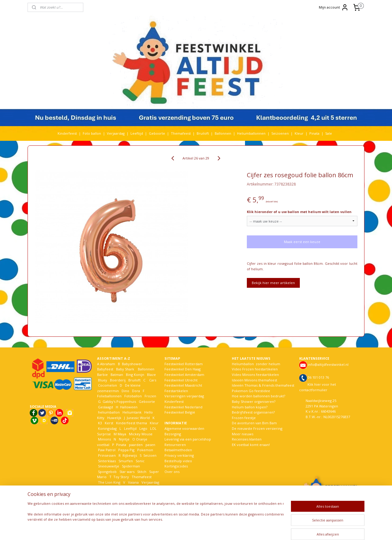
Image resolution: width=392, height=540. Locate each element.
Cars (153, 380)
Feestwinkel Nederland (183, 407)
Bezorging (173, 434)
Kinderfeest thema (132, 423)
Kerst (109, 423)
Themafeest (181, 133)
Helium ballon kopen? (250, 407)
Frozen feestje (244, 418)
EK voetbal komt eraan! (251, 445)
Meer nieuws (243, 434)
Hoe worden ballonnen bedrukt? (258, 396)
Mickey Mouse (141, 434)
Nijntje (124, 439)
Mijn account (334, 7)
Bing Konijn (135, 375)
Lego (142, 428)
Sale (329, 133)
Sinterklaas (107, 461)
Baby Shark (125, 369)
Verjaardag (116, 133)
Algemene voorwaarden (184, 428)
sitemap (181, 529)
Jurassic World (138, 418)
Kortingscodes (176, 466)
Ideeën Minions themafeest (254, 380)
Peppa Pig (126, 450)
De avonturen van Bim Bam (254, 423)
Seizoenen (280, 133)
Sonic (140, 461)
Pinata (314, 133)
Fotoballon (133, 396)
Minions (104, 439)
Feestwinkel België (180, 412)
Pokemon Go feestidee (251, 391)
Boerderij (118, 380)
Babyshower (132, 364)
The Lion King (109, 482)
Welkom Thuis (131, 487)
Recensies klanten (247, 439)
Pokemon (145, 450)
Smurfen (126, 461)
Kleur (299, 133)
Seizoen (150, 455)
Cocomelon (107, 385)
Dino (125, 391)
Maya (122, 434)
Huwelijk (114, 418)
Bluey (103, 380)
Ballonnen (223, 133)
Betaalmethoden (178, 450)
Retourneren (175, 445)
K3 (100, 423)
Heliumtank (132, 412)
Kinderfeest (67, 133)
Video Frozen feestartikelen (255, 369)
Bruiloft (203, 133)
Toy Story (121, 477)
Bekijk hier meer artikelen (273, 283)
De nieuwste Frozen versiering (257, 428)
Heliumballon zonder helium (256, 364)
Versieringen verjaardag (184, 396)
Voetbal (104, 487)
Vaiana (133, 482)
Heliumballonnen (251, 133)
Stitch (142, 472)
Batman (117, 375)
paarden (136, 445)
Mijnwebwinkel (271, 529)
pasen (150, 445)
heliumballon (109, 412)
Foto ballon (92, 133)
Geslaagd (106, 407)
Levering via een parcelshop (188, 439)
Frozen (150, 396)
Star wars (127, 472)
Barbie (102, 375)
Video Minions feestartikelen (255, 375)
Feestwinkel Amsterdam (184, 375)
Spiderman (131, 466)
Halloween (129, 407)
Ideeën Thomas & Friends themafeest (263, 385)
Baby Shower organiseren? (254, 401)
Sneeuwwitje (109, 466)
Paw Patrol (106, 450)
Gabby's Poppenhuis (119, 401)
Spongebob (107, 472)
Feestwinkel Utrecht (181, 380)
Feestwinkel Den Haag (183, 369)
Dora (136, 391)
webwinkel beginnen (217, 529)
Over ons (172, 472)
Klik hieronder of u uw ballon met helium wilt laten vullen (299, 212)
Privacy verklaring (179, 455)
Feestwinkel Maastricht (183, 385)
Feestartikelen (176, 391)
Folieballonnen (109, 396)
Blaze (151, 375)
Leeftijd (137, 133)
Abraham (108, 364)
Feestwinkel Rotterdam (184, 364)
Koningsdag (107, 428)
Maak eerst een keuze (302, 242)
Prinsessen (106, 455)
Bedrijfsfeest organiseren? (253, 412)
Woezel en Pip (127, 493)
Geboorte (157, 133)
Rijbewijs (130, 455)
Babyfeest (105, 369)
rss (194, 529)
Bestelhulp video (178, 461)
